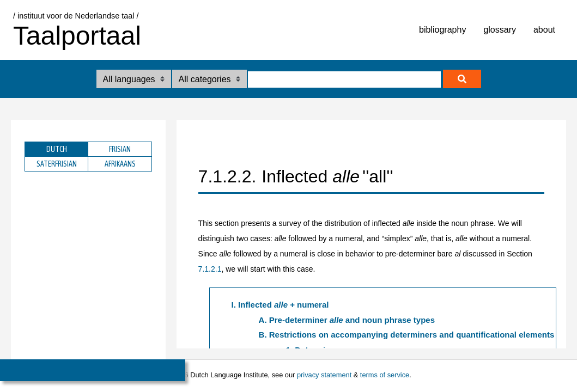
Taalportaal (77, 36)
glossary (500, 30)
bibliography (442, 30)
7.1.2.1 (210, 269)
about (544, 30)
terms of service (385, 375)
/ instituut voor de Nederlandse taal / (76, 16)
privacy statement (324, 375)
